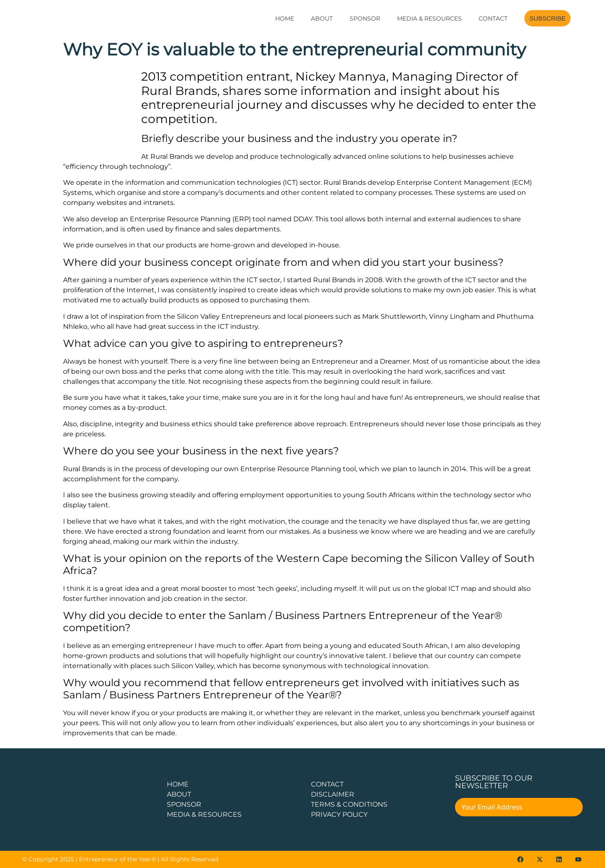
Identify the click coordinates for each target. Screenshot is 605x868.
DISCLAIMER (333, 794)
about (179, 794)
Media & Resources (429, 18)
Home (285, 18)
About (322, 18)
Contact (493, 18)
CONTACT (327, 784)
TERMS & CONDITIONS (349, 804)
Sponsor (365, 18)
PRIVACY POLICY (339, 814)
